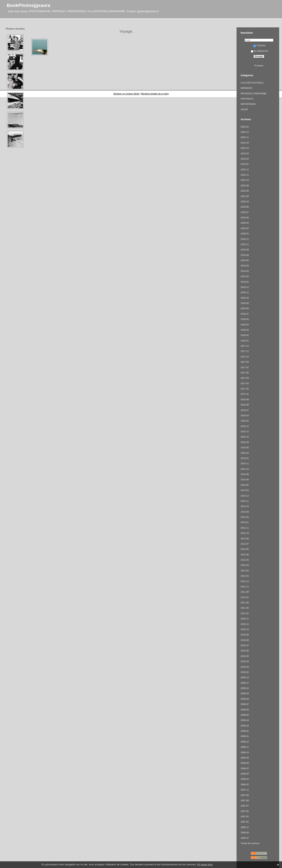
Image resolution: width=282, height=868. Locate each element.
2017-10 (245, 357)
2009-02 (245, 731)
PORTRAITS (247, 99)
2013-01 (245, 522)
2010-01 (245, 672)
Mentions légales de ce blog (155, 94)
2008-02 (245, 784)
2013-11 (245, 501)
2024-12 (245, 132)
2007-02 (245, 816)
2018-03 (245, 330)
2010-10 (245, 629)
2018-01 (245, 341)
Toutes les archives (250, 843)
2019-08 (245, 255)
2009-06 (245, 710)
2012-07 (245, 544)
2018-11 (245, 292)
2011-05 (245, 608)
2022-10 (245, 180)
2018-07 (245, 314)
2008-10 (245, 752)
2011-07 (245, 597)
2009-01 (245, 736)
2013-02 (245, 517)
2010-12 (245, 619)
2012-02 (245, 571)
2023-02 (245, 159)
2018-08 (245, 308)
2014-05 (245, 485)
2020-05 (245, 218)
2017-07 (245, 367)
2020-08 (245, 207)
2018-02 (245, 335)
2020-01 (245, 234)
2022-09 (245, 186)
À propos (259, 65)
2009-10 (245, 688)
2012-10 (245, 533)
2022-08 (245, 191)
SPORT (244, 109)
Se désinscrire (259, 51)
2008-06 (245, 774)
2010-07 (245, 645)
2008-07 (245, 768)
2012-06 (245, 549)
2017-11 (245, 351)
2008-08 (245, 763)
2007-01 (245, 822)
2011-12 (245, 581)
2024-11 (245, 137)
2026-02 (245, 127)
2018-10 (245, 298)
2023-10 (245, 148)
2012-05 (245, 555)
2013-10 (245, 506)
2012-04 (245, 560)
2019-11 (245, 244)
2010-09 (245, 635)
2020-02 (245, 228)
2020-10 (245, 202)
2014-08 (245, 474)
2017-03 (245, 383)
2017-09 (245, 362)
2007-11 (245, 790)
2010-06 (245, 651)
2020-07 (245, 212)
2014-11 (245, 464)
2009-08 (245, 699)
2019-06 (245, 260)
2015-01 (245, 458)
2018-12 (245, 287)
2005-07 (245, 838)
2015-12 (245, 426)
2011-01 (245, 613)
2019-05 (245, 266)
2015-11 (245, 431)
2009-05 (245, 715)
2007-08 (245, 800)
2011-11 (245, 587)
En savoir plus (205, 865)
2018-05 (245, 319)
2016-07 (245, 410)
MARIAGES (246, 88)
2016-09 (245, 399)
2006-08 (245, 833)
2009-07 (245, 704)
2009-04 (245, 720)
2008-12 (245, 742)
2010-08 (245, 640)
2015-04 (245, 453)
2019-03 (245, 271)
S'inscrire (259, 45)
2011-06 (245, 603)
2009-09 (245, 693)
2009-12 (245, 677)
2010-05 (245, 656)
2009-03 (245, 726)
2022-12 (245, 170)
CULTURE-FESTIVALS (252, 83)
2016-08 (245, 405)
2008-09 (245, 758)
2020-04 (245, 223)
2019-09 (245, 250)
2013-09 (245, 512)
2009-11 (245, 683)
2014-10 (245, 469)
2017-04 (245, 378)
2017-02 (245, 389)
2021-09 (245, 196)
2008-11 (245, 747)
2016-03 (245, 415)
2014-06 (245, 480)
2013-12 (245, 496)
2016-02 (245, 421)
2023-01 (245, 164)
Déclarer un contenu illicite (126, 94)
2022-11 (245, 175)
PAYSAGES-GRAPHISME (253, 93)
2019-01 (245, 282)
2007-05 (245, 811)
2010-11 (245, 624)
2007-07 (245, 806)
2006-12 (245, 827)
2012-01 (245, 576)
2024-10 (245, 143)
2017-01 (245, 394)
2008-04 (245, 779)
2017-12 (245, 346)
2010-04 (245, 661)
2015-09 (245, 442)
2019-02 (245, 276)
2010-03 (245, 667)
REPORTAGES (248, 104)
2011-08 (245, 592)
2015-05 (245, 447)
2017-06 (245, 373)
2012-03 (245, 565)
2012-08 (245, 539)
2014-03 (245, 490)
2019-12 (245, 239)
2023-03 (245, 153)
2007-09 (245, 795)
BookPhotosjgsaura (28, 5)
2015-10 (245, 437)
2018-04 (245, 325)
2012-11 (245, 528)
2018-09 (245, 303)
